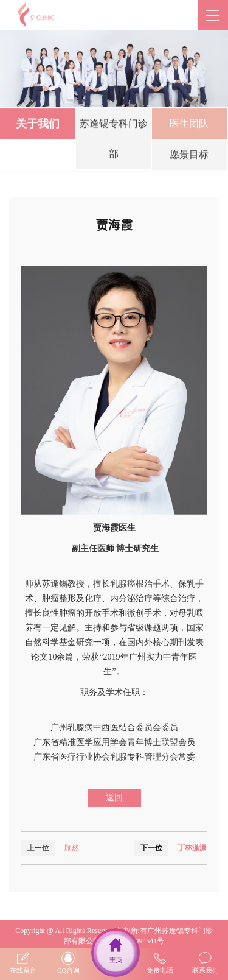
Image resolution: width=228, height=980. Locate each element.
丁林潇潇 (192, 848)
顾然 (72, 848)
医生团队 (189, 125)
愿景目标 (189, 156)
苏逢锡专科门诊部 (114, 140)
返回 (114, 798)
